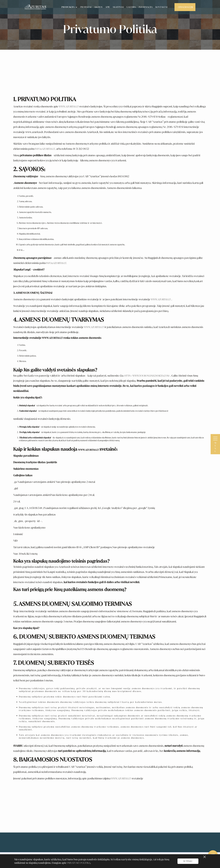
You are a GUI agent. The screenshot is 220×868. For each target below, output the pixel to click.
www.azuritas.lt (161, 299)
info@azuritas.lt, (45, 149)
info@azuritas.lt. (57, 263)
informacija (146, 7)
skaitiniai (118, 7)
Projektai (86, 7)
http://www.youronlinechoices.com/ (147, 376)
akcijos (98, 7)
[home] (35, 7)
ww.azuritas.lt (70, 107)
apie (108, 7)
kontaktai (161, 7)
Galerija (131, 7)
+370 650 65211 (185, 7)
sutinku (188, 861)
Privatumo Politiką (79, 863)
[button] (69, 7)
